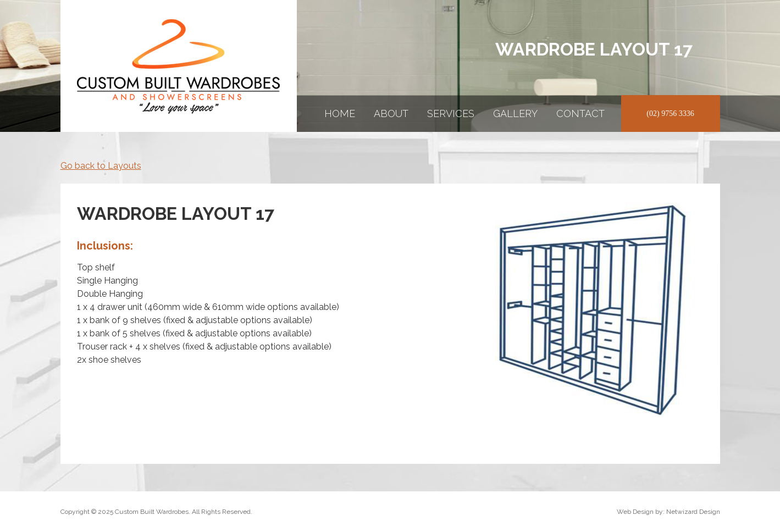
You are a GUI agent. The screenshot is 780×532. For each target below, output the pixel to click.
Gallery (515, 113)
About (391, 113)
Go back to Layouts (101, 166)
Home (340, 113)
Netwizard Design (693, 512)
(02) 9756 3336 (670, 113)
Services (451, 113)
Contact (580, 113)
